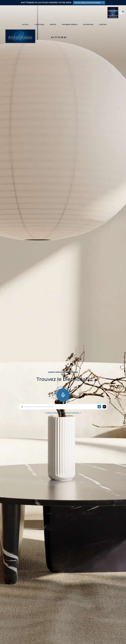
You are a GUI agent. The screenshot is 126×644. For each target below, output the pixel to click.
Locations (39, 25)
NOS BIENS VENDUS (70, 25)
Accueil (25, 25)
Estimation (88, 25)
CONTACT (103, 25)
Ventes (53, 25)
